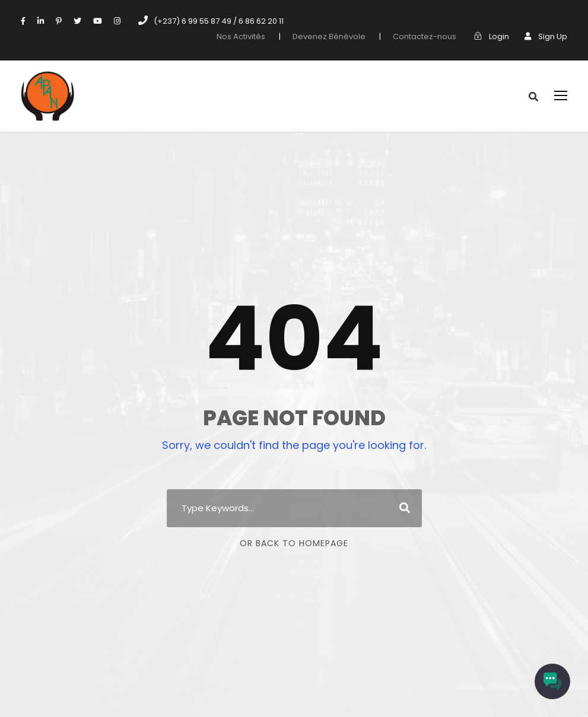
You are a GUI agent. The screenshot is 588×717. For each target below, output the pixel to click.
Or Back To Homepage (294, 543)
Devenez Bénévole (345, 36)
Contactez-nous (432, 36)
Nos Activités (262, 36)
